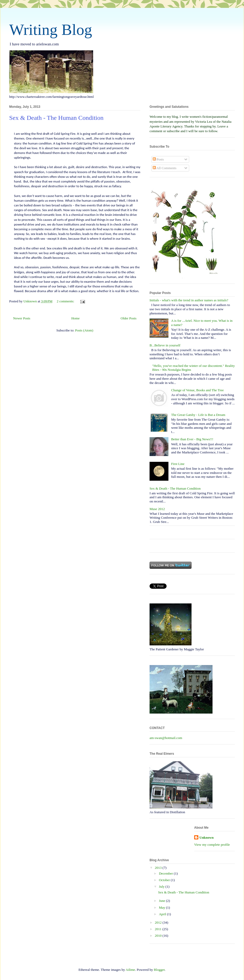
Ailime (130, 970)
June (163, 901)
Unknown (206, 837)
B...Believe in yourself (165, 345)
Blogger (159, 970)
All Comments (165, 168)
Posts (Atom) (84, 330)
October (165, 880)
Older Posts (129, 318)
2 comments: (66, 301)
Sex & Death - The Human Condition (56, 118)
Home (76, 318)
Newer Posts (22, 318)
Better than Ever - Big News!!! (192, 439)
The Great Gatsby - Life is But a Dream (198, 415)
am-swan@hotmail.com (166, 738)
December (166, 873)
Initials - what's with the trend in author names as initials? (189, 300)
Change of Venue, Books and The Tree (197, 390)
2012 (159, 922)
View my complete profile (212, 845)
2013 (159, 868)
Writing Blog (51, 30)
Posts (158, 159)
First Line (178, 464)
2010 (159, 936)
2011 (159, 929)
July (162, 887)
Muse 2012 (157, 509)
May (163, 907)
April (163, 914)
